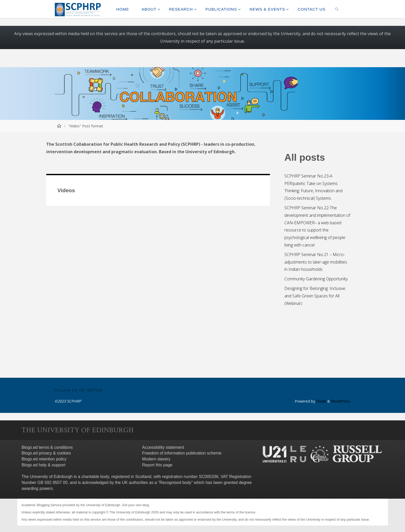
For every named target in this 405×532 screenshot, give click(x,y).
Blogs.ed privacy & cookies (46, 453)
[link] (337, 9)
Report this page (157, 465)
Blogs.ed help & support (44, 465)
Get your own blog (135, 505)
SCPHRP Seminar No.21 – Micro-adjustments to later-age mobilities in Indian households (316, 262)
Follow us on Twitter (79, 390)
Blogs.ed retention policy (44, 459)
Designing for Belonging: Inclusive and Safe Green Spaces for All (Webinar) (315, 296)
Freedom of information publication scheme (182, 453)
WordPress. (341, 401)
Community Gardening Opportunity (316, 279)
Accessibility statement (163, 447)
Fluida (321, 401)
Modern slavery (156, 459)
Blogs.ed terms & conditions (47, 447)
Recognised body (175, 483)
